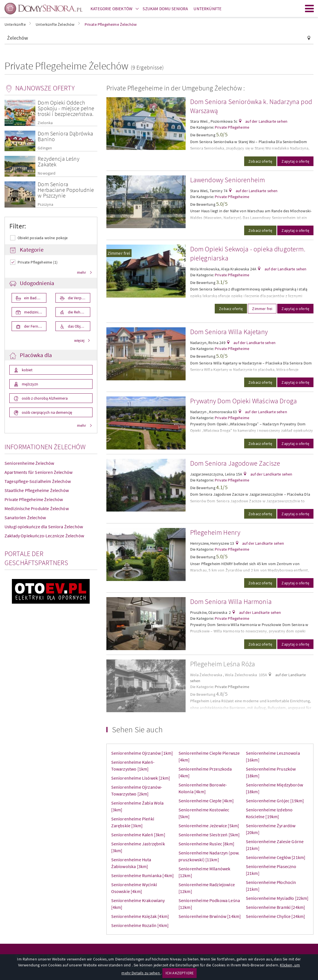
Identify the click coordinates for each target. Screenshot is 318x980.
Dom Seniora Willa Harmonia (231, 602)
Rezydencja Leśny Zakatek (59, 161)
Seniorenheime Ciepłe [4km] (206, 801)
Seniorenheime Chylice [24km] (275, 916)
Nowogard (47, 173)
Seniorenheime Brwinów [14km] (210, 916)
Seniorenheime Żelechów (29, 463)
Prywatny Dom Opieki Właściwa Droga (243, 401)
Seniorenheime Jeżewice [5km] (209, 826)
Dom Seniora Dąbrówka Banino (65, 136)
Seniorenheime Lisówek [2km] (141, 778)
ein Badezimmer (35, 298)
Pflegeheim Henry (215, 532)
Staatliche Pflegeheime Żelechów (37, 490)
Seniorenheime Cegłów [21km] (276, 857)
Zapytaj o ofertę (295, 161)
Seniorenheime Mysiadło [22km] (277, 898)
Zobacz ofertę (260, 161)
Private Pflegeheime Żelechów (34, 499)
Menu (310, 9)
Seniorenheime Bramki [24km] (275, 907)
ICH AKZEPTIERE (180, 973)
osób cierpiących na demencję (47, 412)
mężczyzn (30, 384)
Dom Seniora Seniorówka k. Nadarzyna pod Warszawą (251, 106)
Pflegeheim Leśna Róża (223, 664)
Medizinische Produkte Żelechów (37, 508)
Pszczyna (45, 204)
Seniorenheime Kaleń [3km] (138, 835)
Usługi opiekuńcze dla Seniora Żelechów (44, 527)
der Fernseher (35, 326)
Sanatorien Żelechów (25, 517)
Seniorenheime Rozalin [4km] (140, 925)
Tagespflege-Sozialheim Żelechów (38, 481)
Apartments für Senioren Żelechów (38, 472)
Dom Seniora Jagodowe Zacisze (235, 463)
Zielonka (45, 123)
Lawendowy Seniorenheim (228, 180)
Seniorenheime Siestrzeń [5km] (209, 835)
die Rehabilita (79, 312)
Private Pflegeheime (232, 127)
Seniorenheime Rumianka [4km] (142, 875)
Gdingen (45, 148)
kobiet (27, 370)
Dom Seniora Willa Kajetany (229, 332)
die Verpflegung (79, 298)
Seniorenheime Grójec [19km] (275, 801)
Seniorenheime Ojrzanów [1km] (142, 753)
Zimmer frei (119, 253)
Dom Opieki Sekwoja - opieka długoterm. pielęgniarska (248, 254)
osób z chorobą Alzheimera (44, 398)
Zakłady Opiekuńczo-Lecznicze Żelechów (44, 536)
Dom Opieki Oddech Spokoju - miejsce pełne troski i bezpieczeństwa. (66, 108)
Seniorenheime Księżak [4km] (140, 916)
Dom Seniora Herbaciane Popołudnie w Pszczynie (66, 190)
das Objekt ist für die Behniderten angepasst (79, 326)
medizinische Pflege (35, 312)
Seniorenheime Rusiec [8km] (206, 844)
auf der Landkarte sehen (266, 121)
